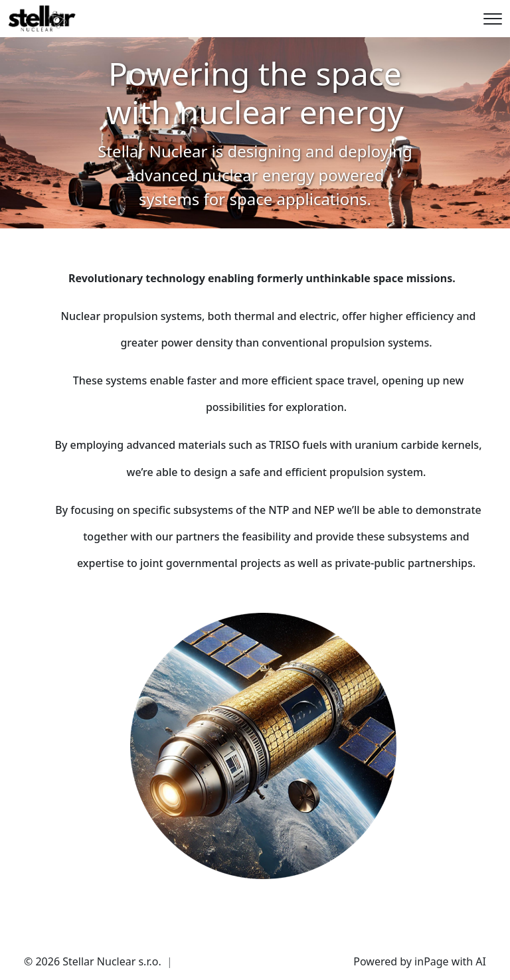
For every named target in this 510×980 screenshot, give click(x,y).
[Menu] (493, 19)
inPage (432, 961)
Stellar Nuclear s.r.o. (112, 961)
